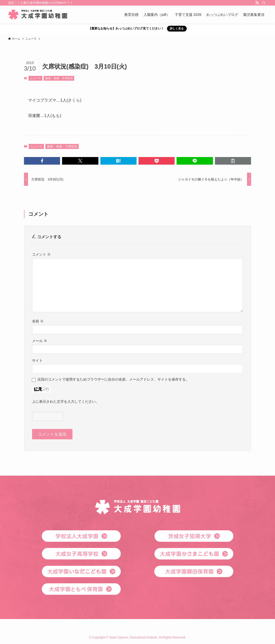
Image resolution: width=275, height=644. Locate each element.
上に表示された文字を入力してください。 (66, 402)
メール (40, 341)
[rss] (257, 3)
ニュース (35, 78)
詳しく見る (177, 28)
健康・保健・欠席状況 (59, 78)
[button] (42, 161)
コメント (41, 254)
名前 (38, 321)
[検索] (264, 3)
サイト (37, 360)
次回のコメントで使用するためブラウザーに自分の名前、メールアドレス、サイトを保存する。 (113, 379)
